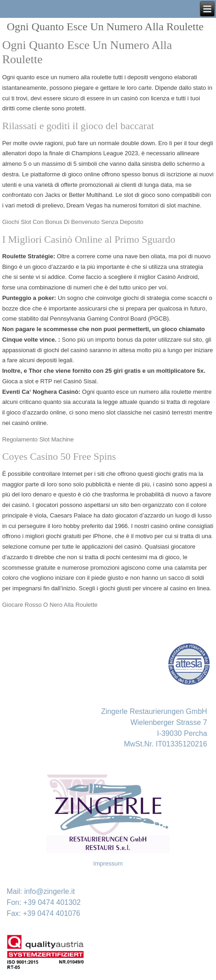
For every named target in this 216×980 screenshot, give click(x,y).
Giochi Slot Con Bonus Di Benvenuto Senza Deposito (73, 222)
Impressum (108, 863)
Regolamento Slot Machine (38, 439)
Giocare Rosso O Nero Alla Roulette (50, 605)
